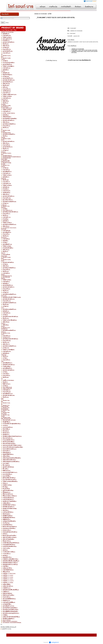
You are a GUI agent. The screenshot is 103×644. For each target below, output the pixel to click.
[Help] (7, 23)
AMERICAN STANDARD (41, 14)
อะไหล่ (50, 14)
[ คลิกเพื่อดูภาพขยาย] (51, 60)
